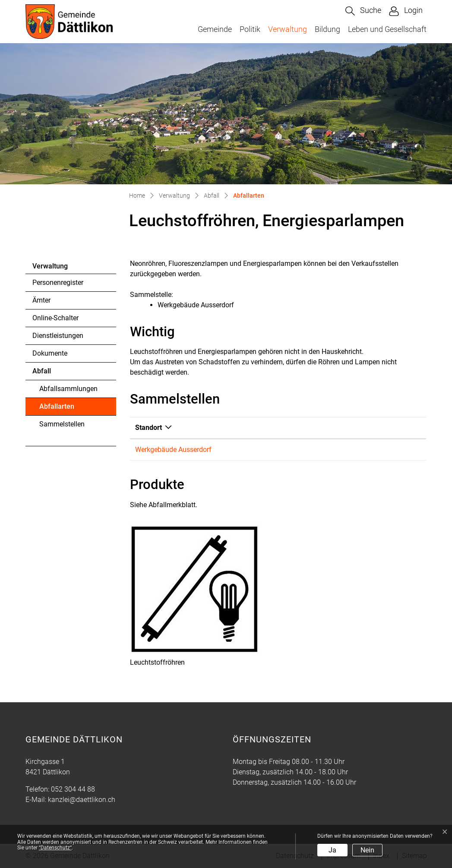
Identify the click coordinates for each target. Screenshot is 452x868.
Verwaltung (288, 29)
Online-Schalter (55, 318)
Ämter (41, 300)
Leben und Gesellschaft (387, 29)
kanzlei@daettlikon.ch (82, 800)
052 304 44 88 (73, 789)
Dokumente (50, 353)
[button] (363, 11)
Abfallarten (63, 409)
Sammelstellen (62, 424)
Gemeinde (215, 29)
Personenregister (58, 282)
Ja (332, 850)
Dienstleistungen (58, 336)
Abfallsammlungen (68, 389)
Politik (250, 29)
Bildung (327, 29)
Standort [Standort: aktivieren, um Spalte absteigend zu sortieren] (149, 428)
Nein (367, 850)
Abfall (42, 371)
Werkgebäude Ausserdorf (173, 450)
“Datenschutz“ (55, 848)
